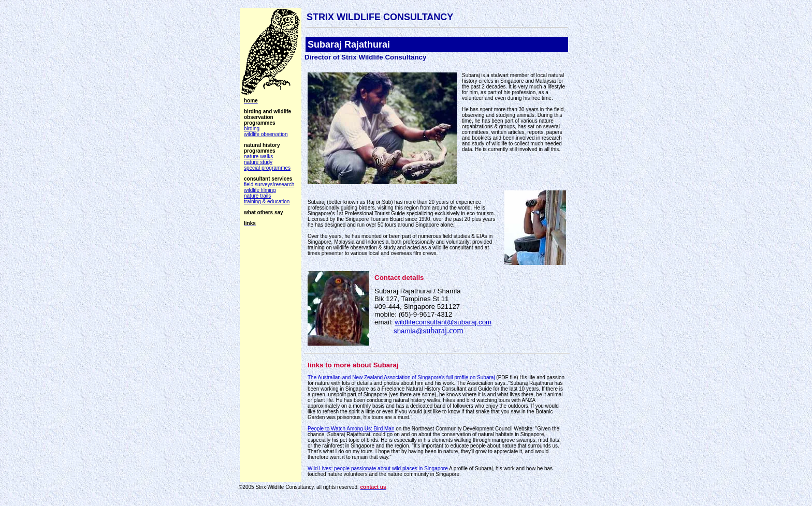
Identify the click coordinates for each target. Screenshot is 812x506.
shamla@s (429, 331)
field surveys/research (269, 184)
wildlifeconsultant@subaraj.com (443, 322)
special (267, 168)
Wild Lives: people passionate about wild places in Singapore (378, 468)
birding (252, 129)
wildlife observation (266, 134)
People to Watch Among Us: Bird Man (351, 429)
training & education (267, 202)
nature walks (258, 157)
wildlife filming (260, 190)
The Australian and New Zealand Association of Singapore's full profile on (401, 377)
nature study (258, 162)
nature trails (257, 196)
